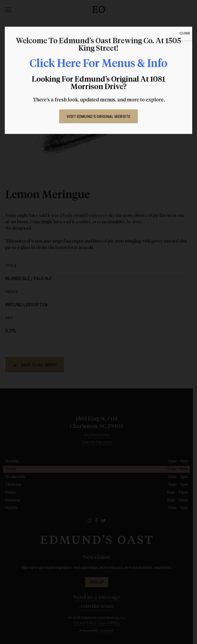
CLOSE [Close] (185, 34)
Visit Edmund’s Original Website (98, 117)
